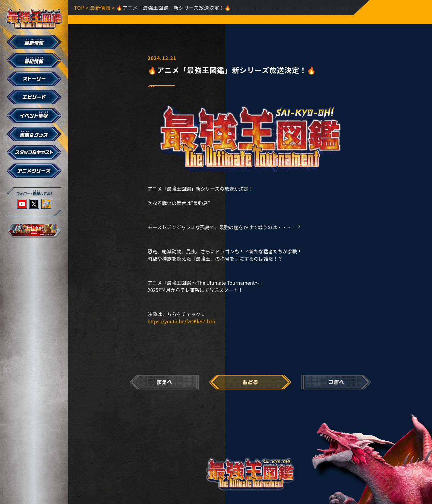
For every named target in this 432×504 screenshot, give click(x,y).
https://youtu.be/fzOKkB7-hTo (181, 321)
